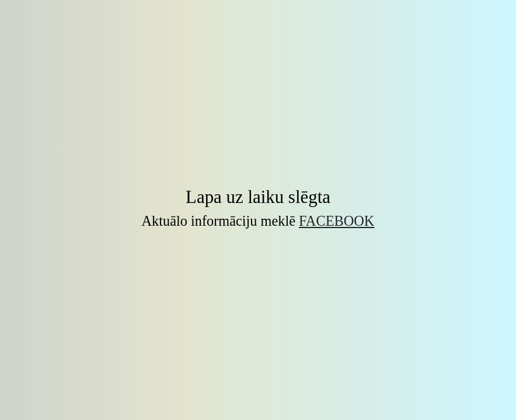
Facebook (337, 221)
